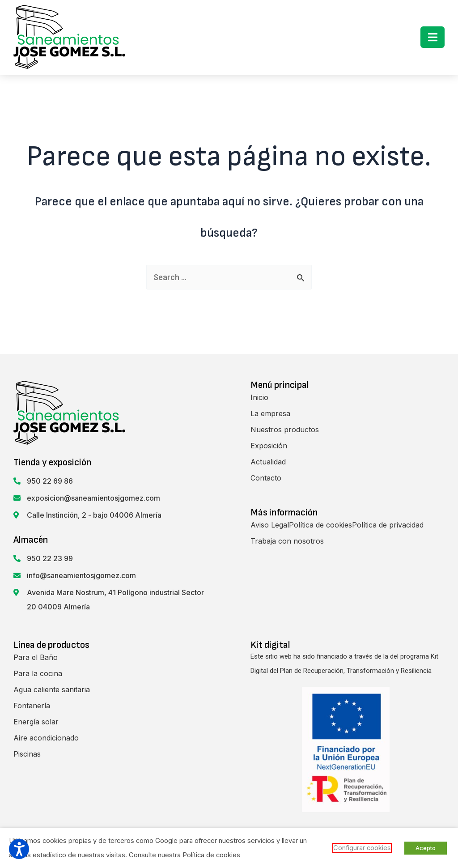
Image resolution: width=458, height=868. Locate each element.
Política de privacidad (388, 525)
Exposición (269, 446)
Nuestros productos (285, 430)
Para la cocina (38, 673)
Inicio (259, 397)
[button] (433, 37)
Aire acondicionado (46, 738)
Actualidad (268, 462)
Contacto (266, 478)
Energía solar (36, 722)
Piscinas (27, 754)
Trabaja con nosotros (287, 541)
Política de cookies (320, 525)
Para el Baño (36, 657)
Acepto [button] (426, 848)
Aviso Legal (270, 525)
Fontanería (32, 706)
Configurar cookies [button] (362, 848)
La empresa (270, 413)
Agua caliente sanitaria (52, 689)
